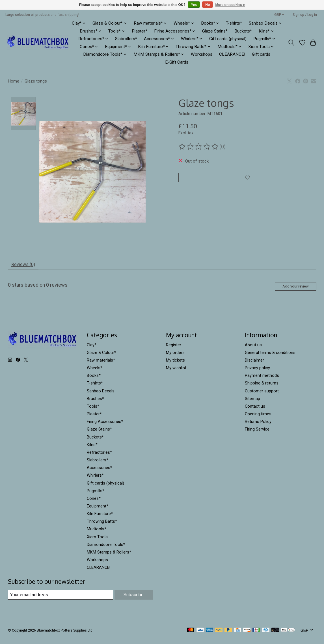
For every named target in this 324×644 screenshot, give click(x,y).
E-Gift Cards (177, 62)
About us (253, 349)
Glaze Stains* (215, 31)
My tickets (175, 364)
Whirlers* (95, 479)
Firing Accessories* (105, 426)
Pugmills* (96, 495)
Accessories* (100, 472)
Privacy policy (257, 372)
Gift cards (261, 54)
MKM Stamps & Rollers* (109, 556)
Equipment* (98, 510)
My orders (175, 356)
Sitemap (252, 403)
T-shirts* (234, 23)
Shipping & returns (262, 387)
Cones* (94, 502)
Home (14, 81)
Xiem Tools (97, 541)
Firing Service (257, 433)
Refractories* (99, 456)
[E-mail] (60, 599)
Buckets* (243, 31)
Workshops (202, 54)
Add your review (291, 289)
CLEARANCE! (232, 54)
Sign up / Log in (305, 15)
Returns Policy (258, 426)
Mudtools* (97, 533)
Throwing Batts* (102, 526)
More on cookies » (230, 5)
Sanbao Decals (101, 395)
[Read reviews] (199, 147)
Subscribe (133, 598)
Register (174, 349)
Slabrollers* (126, 39)
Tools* (93, 410)
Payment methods (262, 380)
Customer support (262, 395)
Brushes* (95, 403)
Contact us (255, 410)
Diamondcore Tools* (106, 548)
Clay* (92, 349)
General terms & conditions (270, 356)
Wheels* (95, 372)
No (208, 5)
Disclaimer (254, 364)
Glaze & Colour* (101, 356)
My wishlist (176, 372)
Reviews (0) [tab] (25, 266)
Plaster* (140, 31)
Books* (94, 380)
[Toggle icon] (291, 43)
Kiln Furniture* (100, 518)
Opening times (258, 418)
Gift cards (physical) (228, 39)
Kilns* (92, 449)
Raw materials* (101, 364)
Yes (194, 5)
